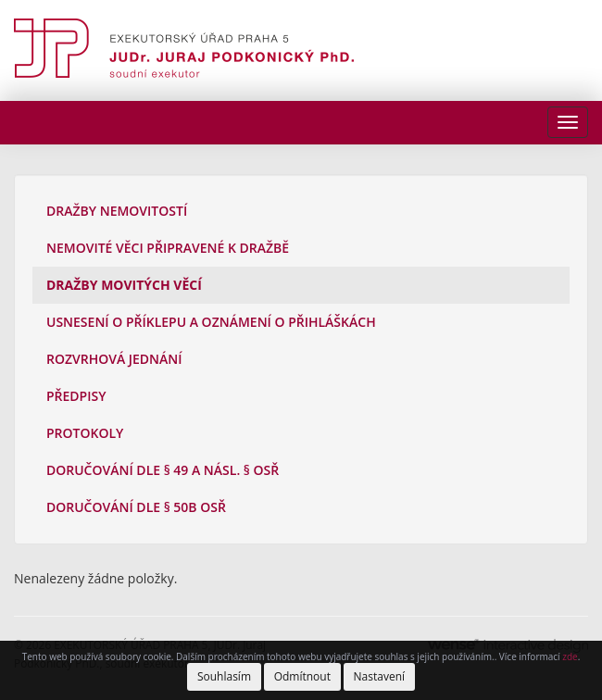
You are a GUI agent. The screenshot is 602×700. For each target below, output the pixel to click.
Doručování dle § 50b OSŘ (136, 507)
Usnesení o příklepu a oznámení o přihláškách (211, 322)
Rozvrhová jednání (114, 359)
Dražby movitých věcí (124, 285)
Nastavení (380, 676)
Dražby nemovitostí (117, 211)
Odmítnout (302, 676)
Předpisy (76, 396)
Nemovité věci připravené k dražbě (168, 248)
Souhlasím (224, 676)
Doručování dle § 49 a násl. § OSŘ (163, 470)
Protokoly (85, 433)
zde (570, 656)
